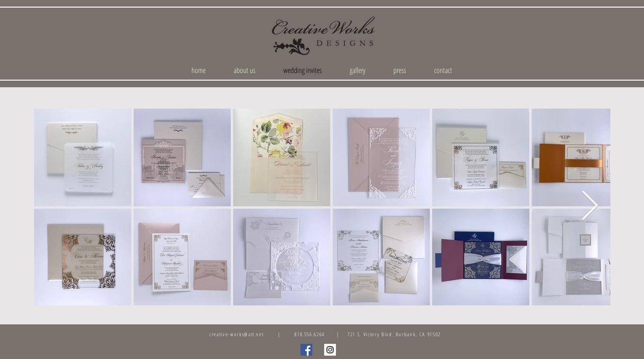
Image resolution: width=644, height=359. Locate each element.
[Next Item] (590, 207)
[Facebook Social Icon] (306, 350)
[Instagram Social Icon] (330, 350)
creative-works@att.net (236, 334)
